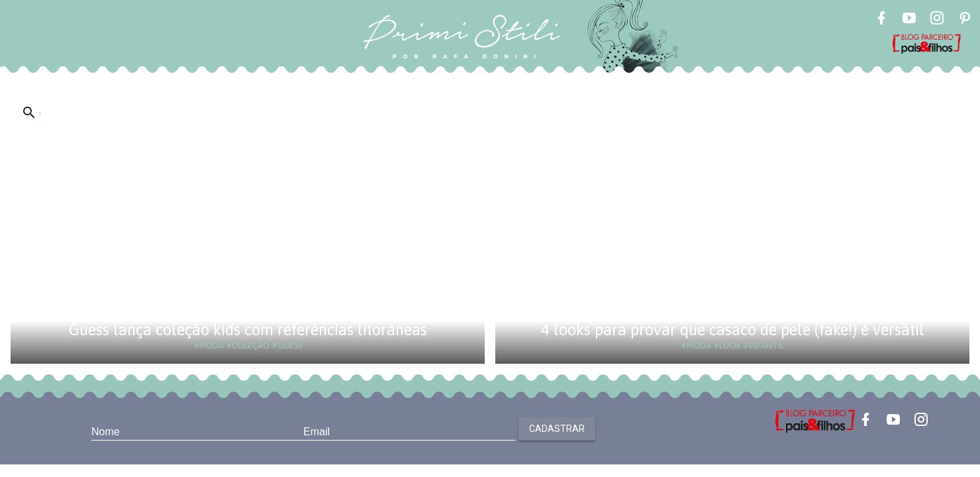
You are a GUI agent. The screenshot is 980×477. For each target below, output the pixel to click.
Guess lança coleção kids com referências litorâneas (248, 330)
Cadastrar (557, 429)
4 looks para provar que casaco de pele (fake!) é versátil (733, 330)
